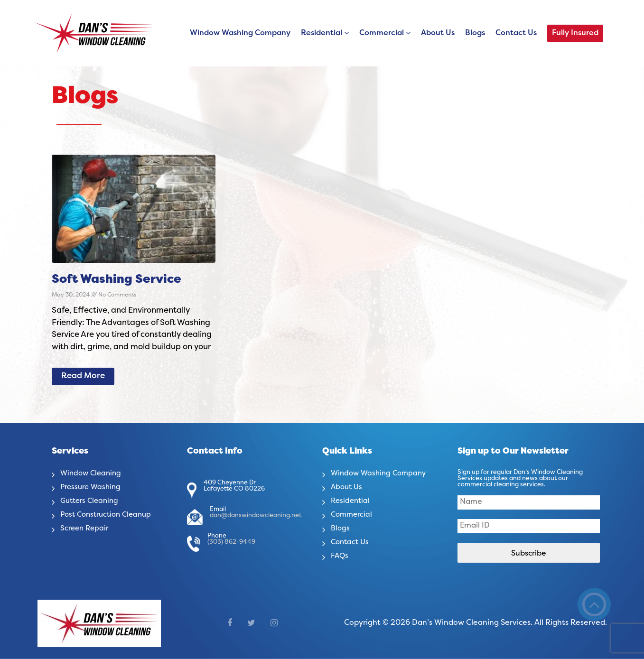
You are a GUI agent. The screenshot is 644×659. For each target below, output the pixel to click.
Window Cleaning (93, 473)
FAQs (340, 556)
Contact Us (516, 33)
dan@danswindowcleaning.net (256, 516)
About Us (438, 33)
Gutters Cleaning (92, 501)
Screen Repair (86, 529)
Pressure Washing (93, 487)
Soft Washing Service (117, 280)
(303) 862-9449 (231, 542)
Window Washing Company (240, 33)
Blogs (475, 33)
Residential (322, 33)
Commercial (382, 33)
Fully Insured (575, 33)
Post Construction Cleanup (109, 515)
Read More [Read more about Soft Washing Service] (83, 376)
